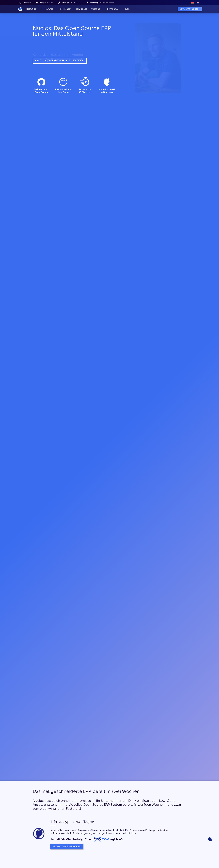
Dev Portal (114, 9)
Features (50, 9)
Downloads (81, 9)
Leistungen (33, 9)
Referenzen (66, 9)
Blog (127, 9)
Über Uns (97, 9)
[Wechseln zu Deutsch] (193, 3)
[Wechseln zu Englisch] (198, 3)
